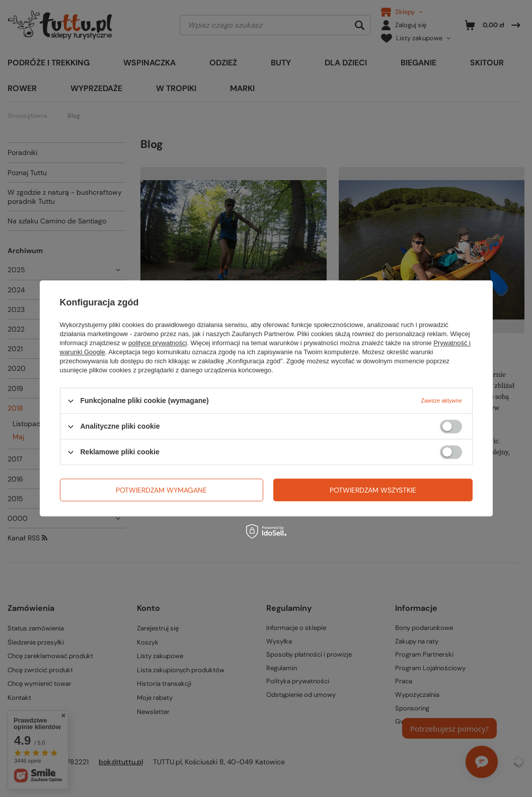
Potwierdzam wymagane (161, 490)
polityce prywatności (158, 343)
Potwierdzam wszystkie (373, 490)
